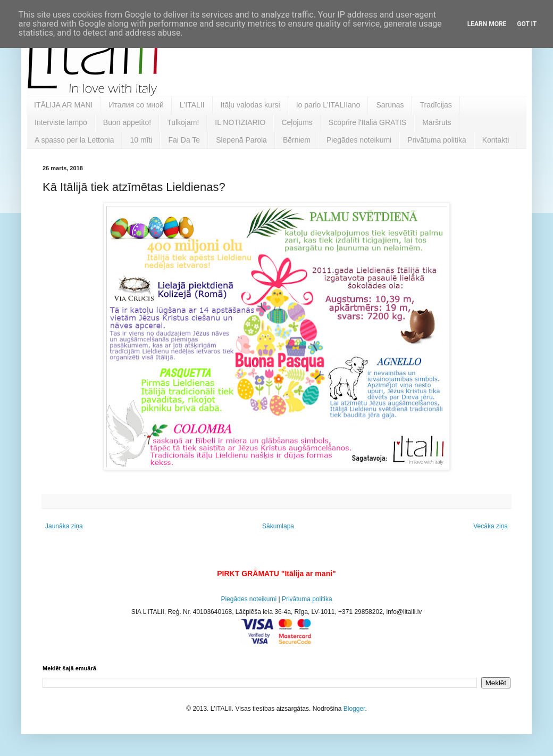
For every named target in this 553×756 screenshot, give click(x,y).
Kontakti (496, 140)
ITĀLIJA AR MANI (63, 105)
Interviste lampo (61, 122)
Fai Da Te (184, 140)
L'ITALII (192, 105)
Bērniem (297, 140)
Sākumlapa (278, 526)
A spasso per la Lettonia (74, 140)
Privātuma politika (437, 140)
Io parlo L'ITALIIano (328, 105)
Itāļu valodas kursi (250, 105)
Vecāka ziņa (491, 526)
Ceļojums (297, 122)
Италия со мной (136, 105)
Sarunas (390, 105)
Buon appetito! (127, 122)
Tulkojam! (183, 122)
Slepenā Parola (241, 140)
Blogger (354, 709)
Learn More (487, 24)
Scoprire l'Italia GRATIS (367, 122)
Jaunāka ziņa (64, 526)
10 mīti (141, 140)
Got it (527, 24)
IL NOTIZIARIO (240, 122)
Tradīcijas (436, 105)
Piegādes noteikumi (359, 140)
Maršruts (437, 122)
